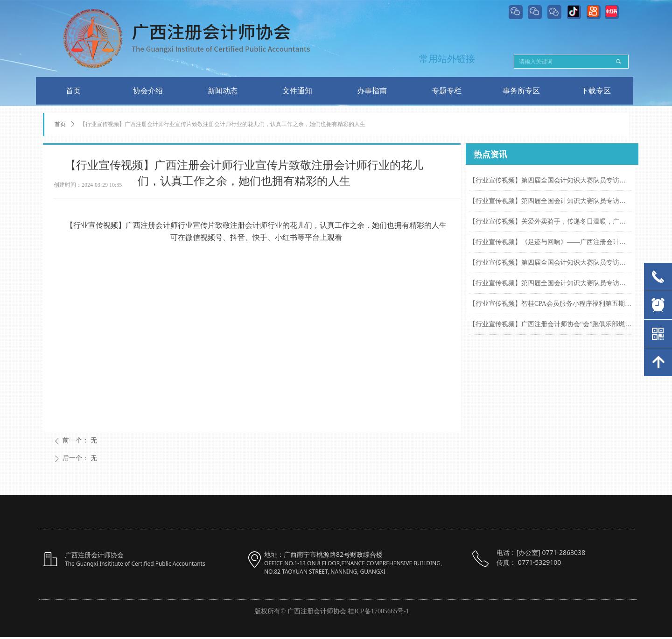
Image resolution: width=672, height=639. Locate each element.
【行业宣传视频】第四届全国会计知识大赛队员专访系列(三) (550, 283)
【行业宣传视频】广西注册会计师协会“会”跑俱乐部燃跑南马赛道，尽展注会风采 (550, 324)
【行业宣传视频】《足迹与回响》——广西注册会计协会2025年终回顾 (550, 242)
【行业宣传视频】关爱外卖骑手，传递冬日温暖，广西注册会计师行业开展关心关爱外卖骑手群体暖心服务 (550, 221)
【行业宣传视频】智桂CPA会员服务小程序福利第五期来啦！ (550, 304)
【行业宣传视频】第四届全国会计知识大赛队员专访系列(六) (550, 180)
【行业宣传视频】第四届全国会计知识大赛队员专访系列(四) (550, 263)
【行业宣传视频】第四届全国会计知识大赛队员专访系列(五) (550, 201)
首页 (60, 124)
